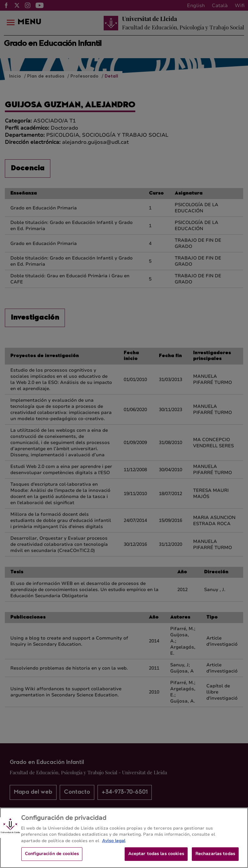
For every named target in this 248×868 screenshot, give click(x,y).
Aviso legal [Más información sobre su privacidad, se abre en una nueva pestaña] (114, 853)
